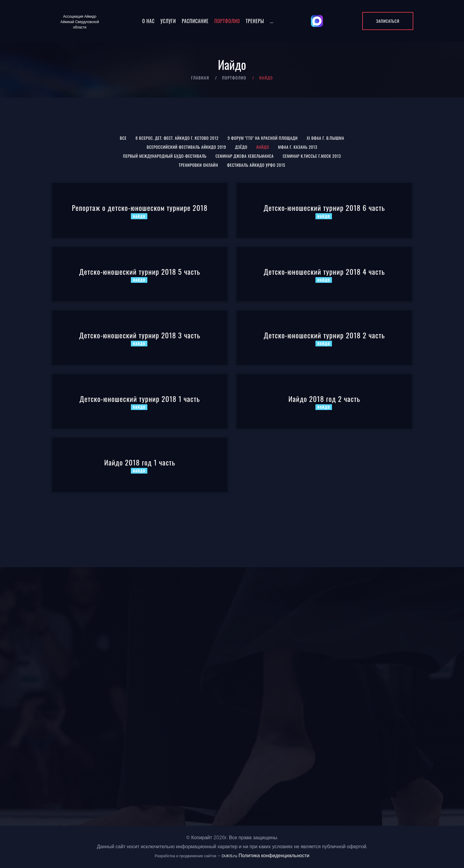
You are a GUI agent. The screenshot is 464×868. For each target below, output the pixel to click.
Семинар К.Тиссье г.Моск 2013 (312, 156)
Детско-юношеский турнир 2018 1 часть (140, 399)
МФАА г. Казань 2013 (298, 147)
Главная (200, 78)
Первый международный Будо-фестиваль (165, 156)
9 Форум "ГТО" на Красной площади (263, 138)
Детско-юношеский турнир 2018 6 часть (324, 208)
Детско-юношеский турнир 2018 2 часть (324, 335)
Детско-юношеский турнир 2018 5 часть (140, 271)
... (271, 21)
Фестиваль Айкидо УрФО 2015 (256, 165)
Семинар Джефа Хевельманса (245, 156)
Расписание (195, 21)
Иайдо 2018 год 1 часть (140, 462)
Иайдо (263, 147)
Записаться (388, 21)
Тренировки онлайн (199, 165)
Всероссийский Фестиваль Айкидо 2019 (186, 147)
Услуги (168, 21)
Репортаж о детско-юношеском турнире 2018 (140, 208)
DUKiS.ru (230, 856)
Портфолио (227, 21)
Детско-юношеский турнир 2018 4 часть (324, 271)
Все (123, 138)
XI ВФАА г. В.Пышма (325, 138)
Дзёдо (241, 147)
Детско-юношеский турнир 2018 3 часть (140, 335)
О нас (148, 21)
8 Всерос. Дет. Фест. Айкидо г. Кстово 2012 (177, 138)
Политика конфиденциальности (274, 856)
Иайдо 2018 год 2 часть (324, 399)
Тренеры (255, 21)
